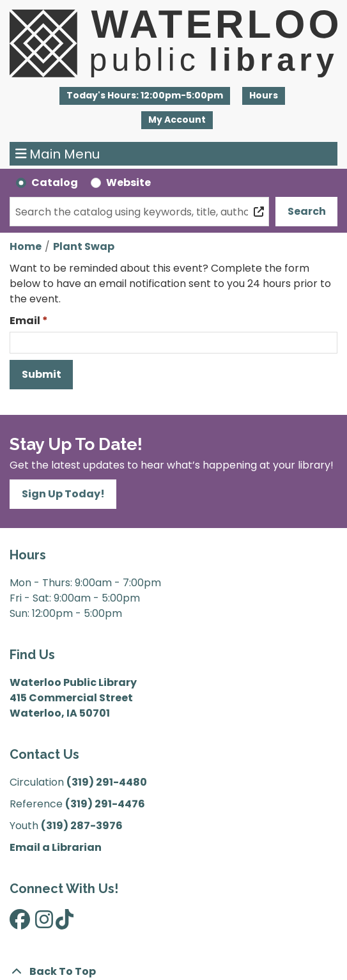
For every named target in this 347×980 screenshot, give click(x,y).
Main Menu (58, 154)
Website (128, 183)
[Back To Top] (173, 972)
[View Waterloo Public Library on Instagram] (44, 923)
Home (26, 246)
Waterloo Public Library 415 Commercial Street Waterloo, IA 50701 (73, 698)
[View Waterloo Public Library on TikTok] (65, 923)
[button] (145, 96)
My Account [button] (177, 120)
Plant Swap (84, 246)
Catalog (55, 183)
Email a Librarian (56, 847)
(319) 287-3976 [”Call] (82, 826)
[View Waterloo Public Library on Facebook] (20, 923)
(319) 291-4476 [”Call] (105, 804)
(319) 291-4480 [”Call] (107, 782)
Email (25, 321)
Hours (264, 95)
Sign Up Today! (63, 494)
